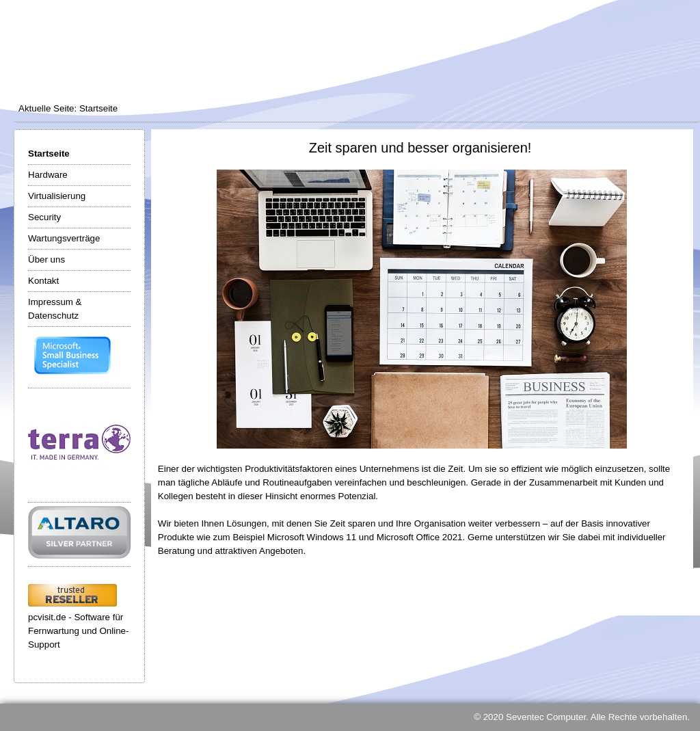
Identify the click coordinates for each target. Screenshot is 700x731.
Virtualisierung (57, 196)
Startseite (49, 154)
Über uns (46, 260)
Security (44, 217)
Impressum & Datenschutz (55, 309)
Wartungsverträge (64, 238)
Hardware (48, 175)
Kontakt (43, 281)
